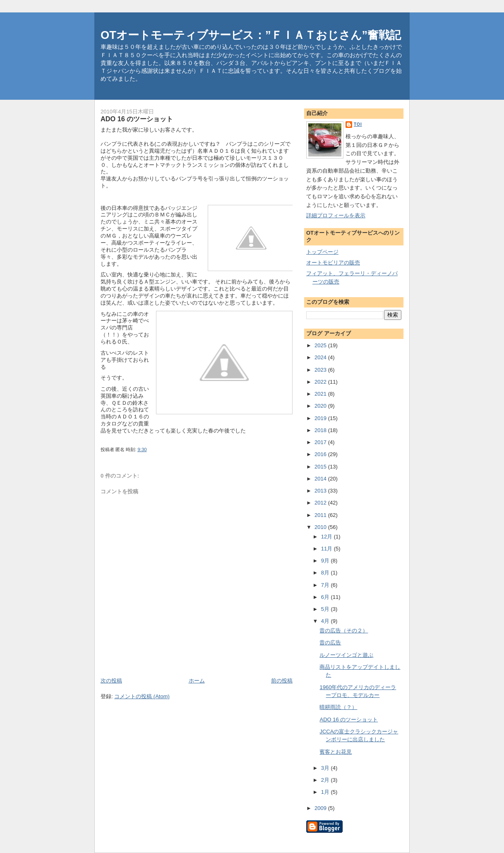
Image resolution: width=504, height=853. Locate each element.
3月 (326, 768)
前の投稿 (282, 681)
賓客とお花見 (336, 752)
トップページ (322, 252)
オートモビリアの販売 (333, 263)
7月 (326, 585)
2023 (321, 370)
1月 (326, 792)
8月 (326, 573)
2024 (321, 357)
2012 (321, 503)
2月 (326, 780)
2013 (321, 491)
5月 (326, 609)
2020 (321, 406)
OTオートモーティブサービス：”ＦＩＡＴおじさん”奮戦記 (251, 35)
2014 (321, 479)
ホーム (197, 681)
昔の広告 (330, 643)
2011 (321, 515)
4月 (326, 621)
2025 (321, 345)
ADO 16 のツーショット (349, 720)
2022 (321, 382)
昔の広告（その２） (344, 631)
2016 (321, 454)
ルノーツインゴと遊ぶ (346, 655)
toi (358, 124)
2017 (321, 442)
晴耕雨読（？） (338, 707)
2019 (321, 418)
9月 (326, 561)
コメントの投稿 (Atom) (142, 696)
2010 (321, 527)
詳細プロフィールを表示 (336, 215)
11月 (328, 549)
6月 (326, 597)
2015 (321, 467)
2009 (321, 808)
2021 (321, 394)
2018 (321, 430)
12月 (328, 537)
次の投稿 (111, 681)
